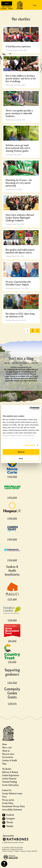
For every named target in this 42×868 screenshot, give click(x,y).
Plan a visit (7, 748)
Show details (30, 445)
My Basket (4, 8)
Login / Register (7, 7)
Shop (4, 764)
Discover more (8, 754)
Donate (7, 4)
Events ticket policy (10, 785)
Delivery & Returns (10, 772)
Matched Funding (10, 782)
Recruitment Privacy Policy (13, 806)
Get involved (7, 757)
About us (6, 751)
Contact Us (7, 790)
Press (4, 797)
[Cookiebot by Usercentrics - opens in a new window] (30, 408)
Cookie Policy (8, 803)
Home (5, 744)
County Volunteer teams (12, 794)
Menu (35, 5)
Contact (10, 8)
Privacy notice (8, 800)
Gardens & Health (10, 760)
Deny (21, 458)
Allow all (21, 452)
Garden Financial (9, 779)
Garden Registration (11, 775)
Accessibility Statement (12, 810)
